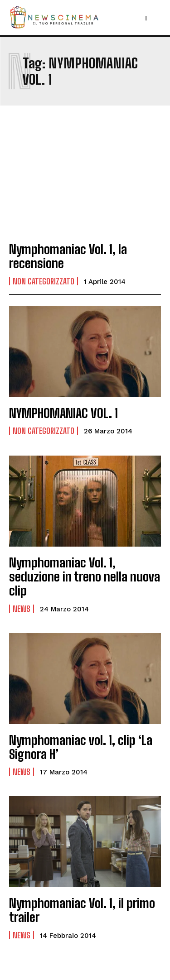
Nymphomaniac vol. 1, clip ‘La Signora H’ (81, 747)
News (22, 609)
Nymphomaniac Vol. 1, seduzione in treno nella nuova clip (85, 576)
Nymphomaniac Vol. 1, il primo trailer (82, 910)
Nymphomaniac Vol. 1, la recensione (68, 256)
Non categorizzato (44, 281)
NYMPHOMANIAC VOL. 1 (63, 413)
